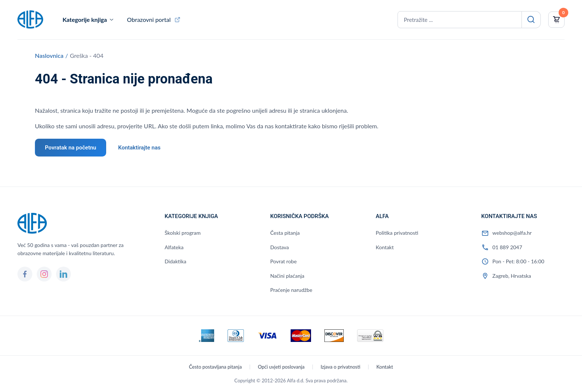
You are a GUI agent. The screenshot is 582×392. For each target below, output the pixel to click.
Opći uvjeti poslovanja (281, 367)
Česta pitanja (285, 233)
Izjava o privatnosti (341, 367)
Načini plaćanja (287, 276)
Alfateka (174, 247)
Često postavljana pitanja (215, 367)
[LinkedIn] (63, 274)
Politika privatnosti (397, 233)
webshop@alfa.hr (512, 233)
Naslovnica (49, 55)
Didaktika (176, 261)
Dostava (279, 247)
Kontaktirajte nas (139, 148)
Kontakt (385, 247)
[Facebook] (25, 274)
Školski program (183, 233)
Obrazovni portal (149, 19)
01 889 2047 (507, 247)
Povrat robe (283, 261)
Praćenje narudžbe (291, 290)
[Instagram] (44, 274)
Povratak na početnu (71, 148)
